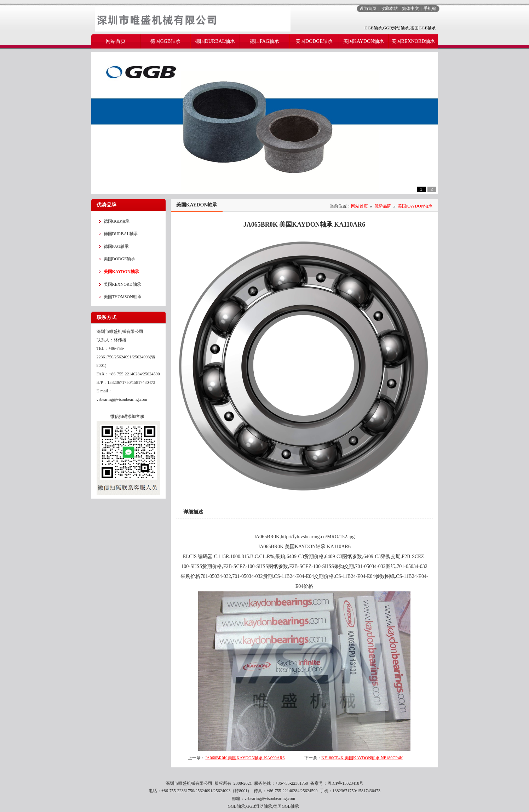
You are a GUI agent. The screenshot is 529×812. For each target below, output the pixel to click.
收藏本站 (389, 8)
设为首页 (368, 8)
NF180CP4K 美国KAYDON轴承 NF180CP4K (362, 758)
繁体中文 (410, 8)
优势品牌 (383, 206)
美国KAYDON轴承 (415, 206)
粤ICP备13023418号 (346, 783)
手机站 (430, 8)
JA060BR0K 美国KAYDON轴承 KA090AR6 (245, 758)
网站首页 (360, 206)
